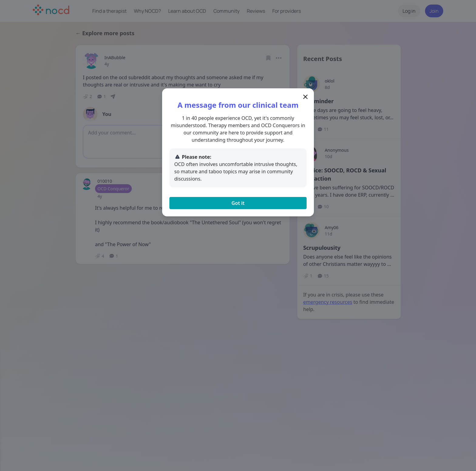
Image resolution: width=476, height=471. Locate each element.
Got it (238, 203)
